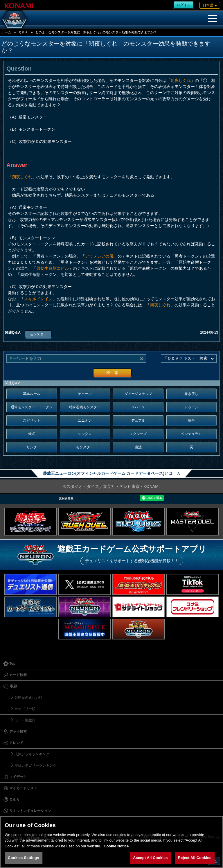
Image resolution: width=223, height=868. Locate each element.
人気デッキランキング (32, 754)
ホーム (6, 32)
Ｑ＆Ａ (23, 32)
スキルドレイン (38, 299)
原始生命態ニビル (53, 268)
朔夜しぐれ (181, 80)
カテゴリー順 (25, 709)
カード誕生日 (25, 720)
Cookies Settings (24, 858)
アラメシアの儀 (99, 256)
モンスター (38, 334)
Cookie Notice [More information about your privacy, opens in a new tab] (116, 846)
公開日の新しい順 (28, 698)
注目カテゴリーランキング (35, 765)
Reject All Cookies (195, 858)
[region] (111, 842)
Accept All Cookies (150, 858)
